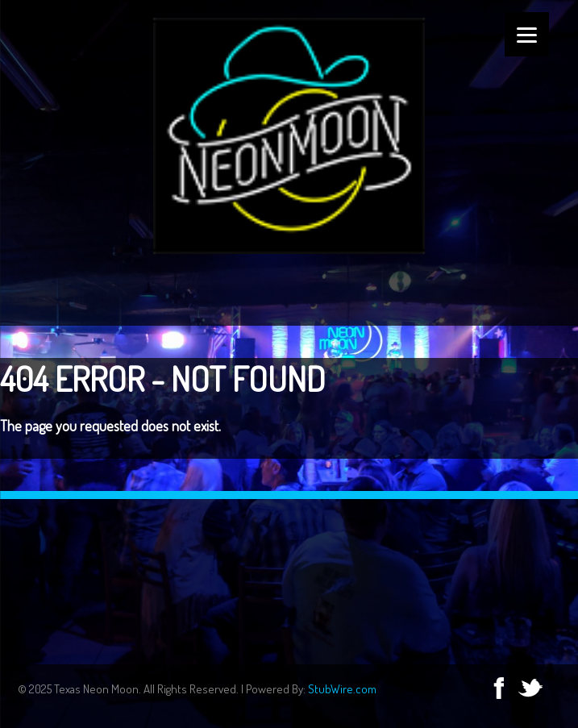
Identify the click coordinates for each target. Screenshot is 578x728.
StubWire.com (342, 689)
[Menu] (527, 34)
